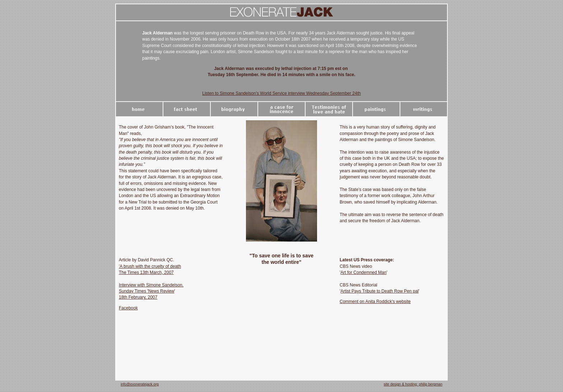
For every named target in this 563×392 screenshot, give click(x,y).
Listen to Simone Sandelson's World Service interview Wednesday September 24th (281, 93)
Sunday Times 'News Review (146, 291)
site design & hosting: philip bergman (413, 384)
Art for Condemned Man (363, 272)
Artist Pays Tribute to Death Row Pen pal (379, 291)
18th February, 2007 (138, 297)
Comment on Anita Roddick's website (375, 302)
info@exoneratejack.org (140, 384)
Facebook (128, 308)
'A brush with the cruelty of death (150, 266)
